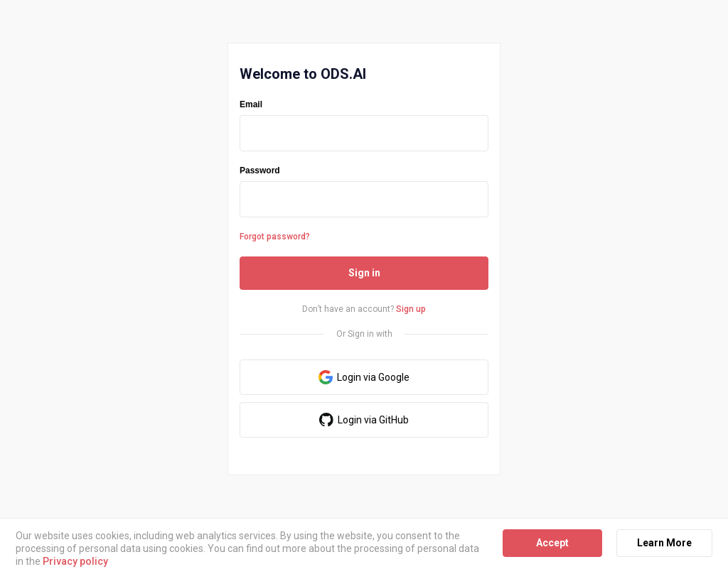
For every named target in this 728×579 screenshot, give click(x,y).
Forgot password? (275, 237)
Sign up (411, 309)
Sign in (364, 273)
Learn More (664, 543)
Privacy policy (75, 561)
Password (260, 171)
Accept (552, 543)
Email (251, 104)
